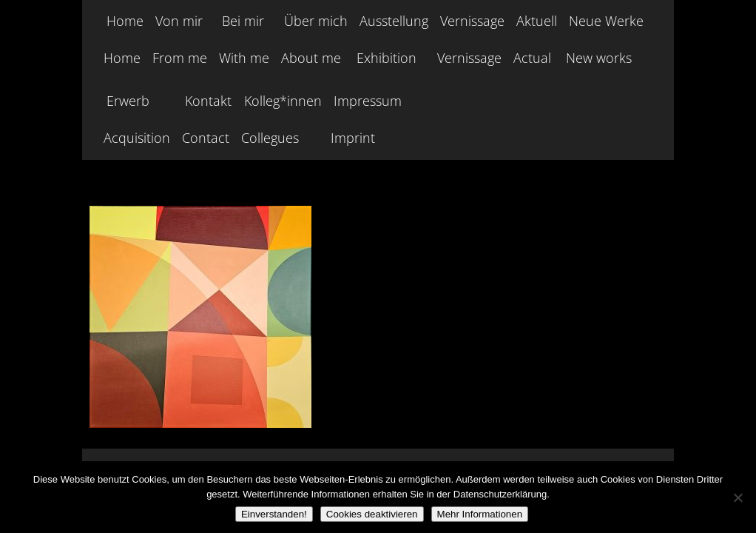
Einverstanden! (274, 514)
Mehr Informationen (480, 514)
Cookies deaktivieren (372, 514)
